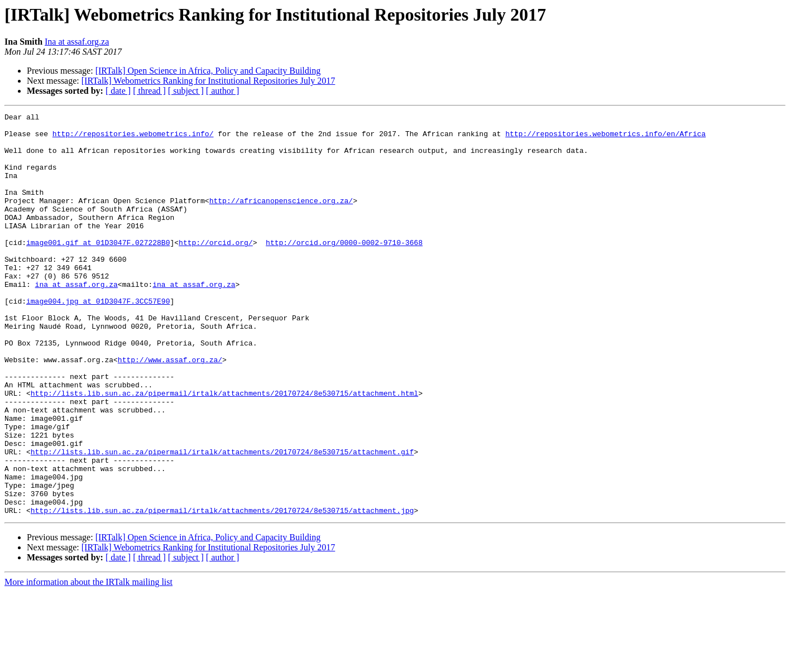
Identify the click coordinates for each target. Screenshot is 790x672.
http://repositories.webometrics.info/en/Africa (605, 138)
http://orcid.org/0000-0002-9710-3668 (344, 269)
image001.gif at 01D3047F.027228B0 (98, 269)
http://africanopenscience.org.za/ (281, 219)
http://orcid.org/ (216, 269)
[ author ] (223, 91)
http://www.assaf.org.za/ (170, 410)
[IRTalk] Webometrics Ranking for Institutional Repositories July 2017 (209, 81)
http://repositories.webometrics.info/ (133, 138)
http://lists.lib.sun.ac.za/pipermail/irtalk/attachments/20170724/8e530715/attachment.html (224, 450)
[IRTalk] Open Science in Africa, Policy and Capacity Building (208, 71)
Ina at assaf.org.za (77, 42)
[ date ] (118, 91)
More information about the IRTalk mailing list (88, 662)
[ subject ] (186, 91)
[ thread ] (149, 91)
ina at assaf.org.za (76, 319)
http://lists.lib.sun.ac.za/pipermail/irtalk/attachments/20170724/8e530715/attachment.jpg (222, 591)
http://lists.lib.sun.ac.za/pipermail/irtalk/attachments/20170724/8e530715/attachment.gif (222, 520)
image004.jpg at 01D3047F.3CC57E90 (98, 339)
